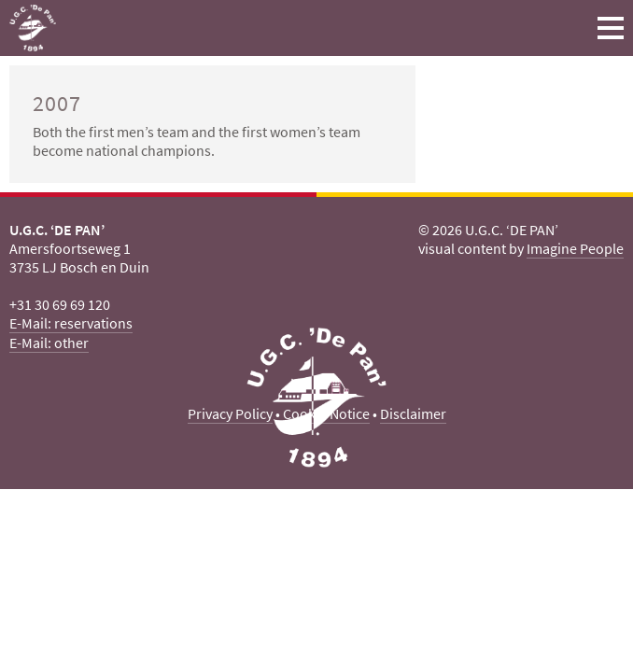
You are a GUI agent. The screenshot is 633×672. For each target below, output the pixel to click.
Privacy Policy (230, 413)
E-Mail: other (49, 343)
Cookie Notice (326, 413)
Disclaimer (413, 413)
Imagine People (575, 248)
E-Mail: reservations (71, 323)
